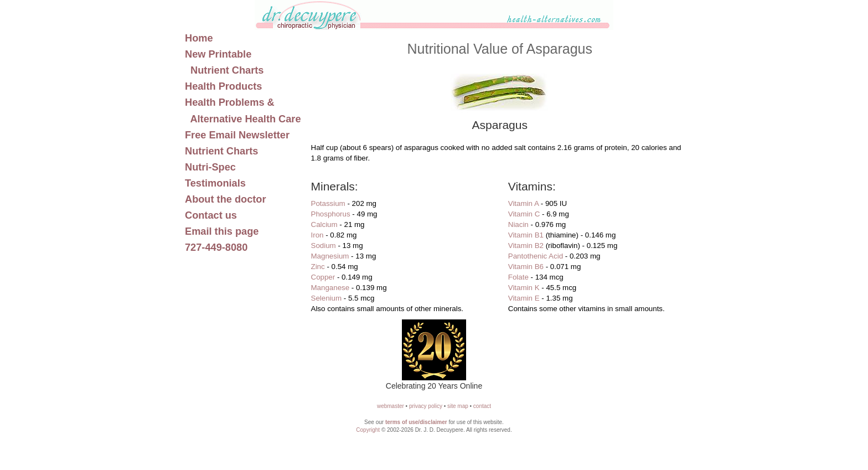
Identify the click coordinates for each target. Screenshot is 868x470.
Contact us (211, 215)
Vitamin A (523, 203)
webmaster (391, 406)
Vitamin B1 (526, 235)
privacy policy (426, 406)
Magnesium (330, 256)
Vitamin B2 (526, 246)
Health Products (223, 86)
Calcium (324, 224)
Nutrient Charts (221, 151)
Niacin (518, 224)
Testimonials (215, 183)
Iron (317, 235)
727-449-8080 (216, 247)
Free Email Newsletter (237, 135)
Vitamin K (524, 288)
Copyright (368, 430)
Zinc (318, 267)
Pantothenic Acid (536, 256)
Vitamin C (524, 214)
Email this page (222, 231)
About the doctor (226, 199)
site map (458, 406)
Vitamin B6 (526, 267)
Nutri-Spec (210, 167)
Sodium (324, 246)
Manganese (330, 288)
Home (199, 38)
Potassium (328, 203)
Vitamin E (524, 298)
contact (482, 406)
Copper (323, 277)
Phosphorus (331, 214)
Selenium (327, 298)
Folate (518, 277)
